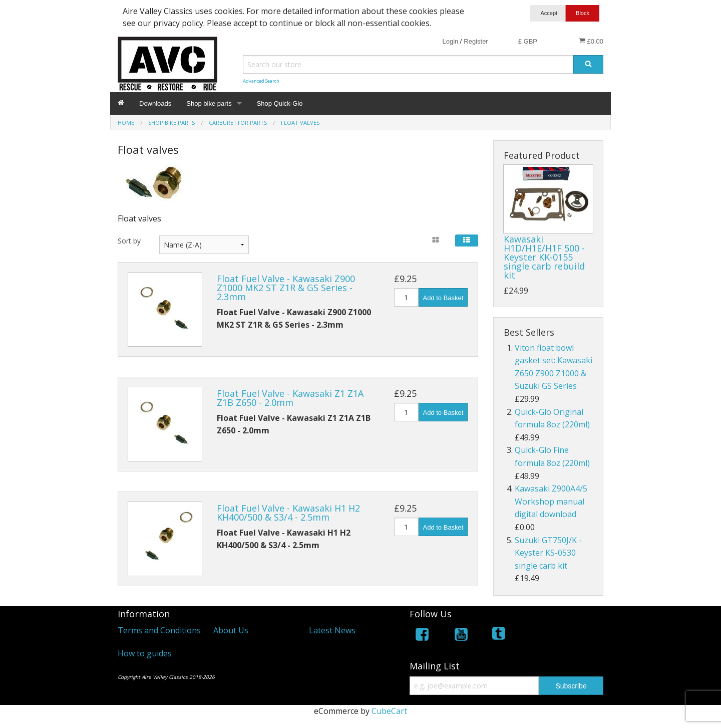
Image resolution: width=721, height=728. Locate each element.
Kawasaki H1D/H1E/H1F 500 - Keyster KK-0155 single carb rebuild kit (544, 257)
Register (476, 41)
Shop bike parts (209, 103)
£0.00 (591, 41)
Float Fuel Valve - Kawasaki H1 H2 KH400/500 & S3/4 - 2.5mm (288, 513)
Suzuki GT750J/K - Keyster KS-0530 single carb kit (548, 553)
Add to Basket (443, 298)
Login (450, 41)
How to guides (145, 653)
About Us (231, 630)
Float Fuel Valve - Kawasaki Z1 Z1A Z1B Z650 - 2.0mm (290, 398)
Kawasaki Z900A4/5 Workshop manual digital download (551, 501)
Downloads (155, 103)
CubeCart (389, 711)
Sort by (129, 241)
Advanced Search (261, 81)
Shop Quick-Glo (280, 103)
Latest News (332, 630)
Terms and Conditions (159, 630)
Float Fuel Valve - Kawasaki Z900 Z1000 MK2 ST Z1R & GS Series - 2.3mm (286, 288)
